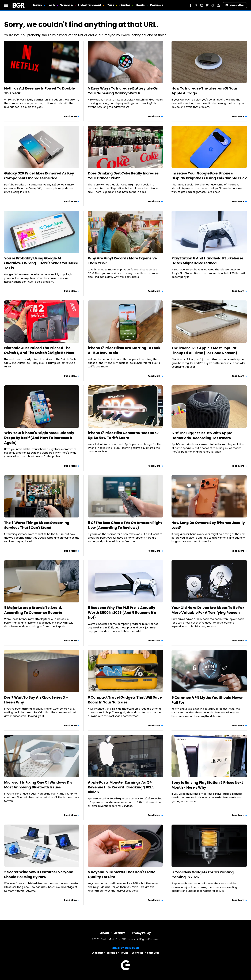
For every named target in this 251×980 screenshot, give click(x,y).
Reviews (157, 5)
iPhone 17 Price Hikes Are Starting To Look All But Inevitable (124, 350)
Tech (51, 5)
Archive (120, 933)
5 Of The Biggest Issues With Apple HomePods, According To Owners (202, 435)
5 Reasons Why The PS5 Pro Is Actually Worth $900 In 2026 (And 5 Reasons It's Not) (122, 613)
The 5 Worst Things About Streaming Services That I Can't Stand (37, 525)
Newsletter (235, 5)
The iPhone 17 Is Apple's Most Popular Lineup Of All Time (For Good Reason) (204, 351)
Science (66, 5)
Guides (125, 5)
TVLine (124, 953)
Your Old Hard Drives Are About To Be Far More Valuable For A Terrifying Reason (208, 610)
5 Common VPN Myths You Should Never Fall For (207, 700)
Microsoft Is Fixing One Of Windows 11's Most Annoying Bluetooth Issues (38, 785)
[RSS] (218, 5)
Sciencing (138, 953)
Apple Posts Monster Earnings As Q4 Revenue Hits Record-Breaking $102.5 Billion (121, 787)
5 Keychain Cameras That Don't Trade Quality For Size (122, 874)
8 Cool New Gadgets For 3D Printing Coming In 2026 (203, 875)
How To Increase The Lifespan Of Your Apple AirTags (204, 91)
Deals (140, 5)
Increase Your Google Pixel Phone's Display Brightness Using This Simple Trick (209, 176)
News (37, 5)
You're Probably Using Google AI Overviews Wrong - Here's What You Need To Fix (41, 263)
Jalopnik (112, 953)
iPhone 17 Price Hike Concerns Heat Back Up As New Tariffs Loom (123, 435)
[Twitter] (196, 5)
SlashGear (153, 953)
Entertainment (90, 5)
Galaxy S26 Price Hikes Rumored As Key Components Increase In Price (39, 176)
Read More (70, 116)
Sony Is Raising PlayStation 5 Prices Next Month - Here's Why (207, 785)
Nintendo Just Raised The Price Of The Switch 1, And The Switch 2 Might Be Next (39, 350)
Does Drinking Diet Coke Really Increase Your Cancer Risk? (123, 176)
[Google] (213, 5)
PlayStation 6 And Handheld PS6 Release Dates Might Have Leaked (207, 261)
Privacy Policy (141, 933)
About (105, 933)
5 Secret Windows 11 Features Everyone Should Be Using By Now (39, 874)
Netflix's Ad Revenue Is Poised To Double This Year (39, 91)
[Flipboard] (207, 5)
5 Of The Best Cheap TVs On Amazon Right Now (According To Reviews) (125, 525)
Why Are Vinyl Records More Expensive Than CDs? (122, 261)
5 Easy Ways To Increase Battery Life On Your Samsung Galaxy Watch (123, 91)
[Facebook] (191, 5)
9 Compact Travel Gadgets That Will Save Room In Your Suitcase (125, 700)
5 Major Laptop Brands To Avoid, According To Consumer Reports (33, 610)
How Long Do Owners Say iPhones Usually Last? (208, 525)
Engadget (97, 953)
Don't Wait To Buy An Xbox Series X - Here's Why (36, 700)
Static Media (109, 939)
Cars (110, 5)
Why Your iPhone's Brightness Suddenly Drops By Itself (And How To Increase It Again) (39, 438)
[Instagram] (202, 5)
